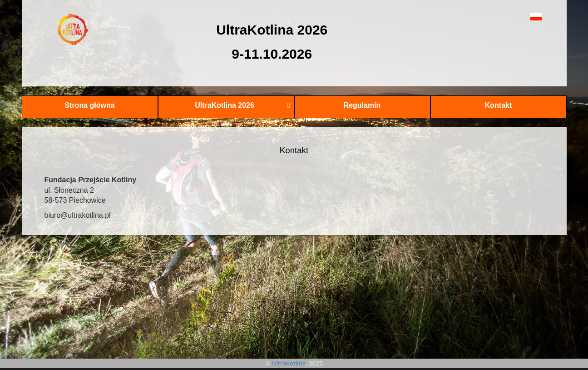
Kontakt (499, 105)
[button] (516, 17)
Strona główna (89, 105)
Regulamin (362, 105)
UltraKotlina (289, 363)
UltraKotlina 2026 (242, 105)
